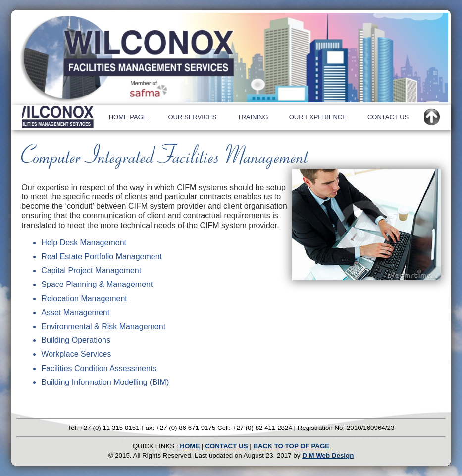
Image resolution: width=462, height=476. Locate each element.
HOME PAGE (128, 117)
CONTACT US (388, 117)
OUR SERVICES (192, 117)
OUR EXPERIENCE (318, 117)
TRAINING (253, 117)
